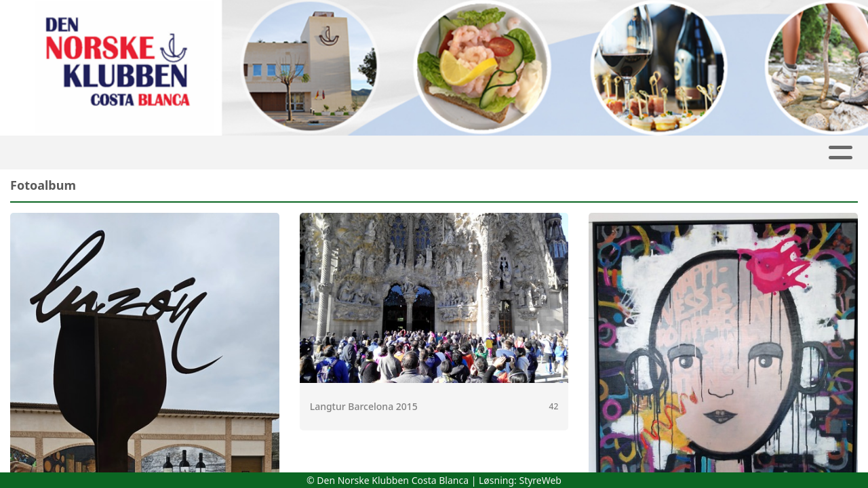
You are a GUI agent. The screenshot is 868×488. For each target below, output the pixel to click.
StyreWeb (540, 480)
